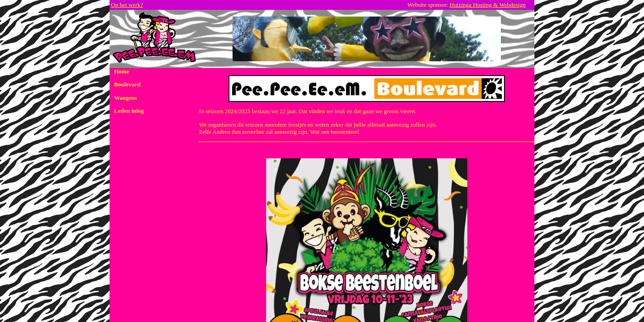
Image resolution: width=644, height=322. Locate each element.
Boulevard (127, 84)
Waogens (125, 98)
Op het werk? (127, 5)
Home (122, 71)
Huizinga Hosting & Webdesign (487, 5)
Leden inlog (129, 111)
